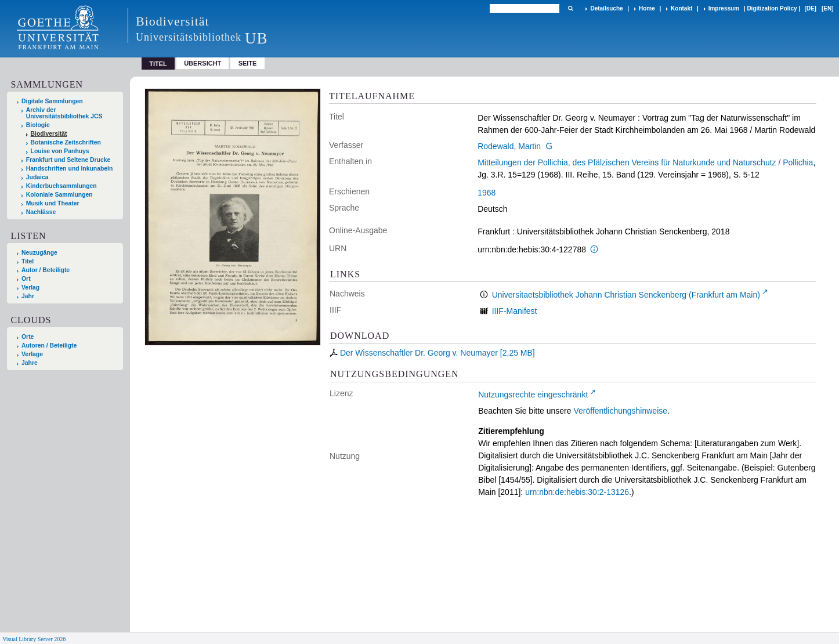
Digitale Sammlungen (52, 101)
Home (647, 8)
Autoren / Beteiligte (49, 345)
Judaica (37, 177)
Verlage (32, 354)
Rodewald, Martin (509, 146)
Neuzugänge (39, 253)
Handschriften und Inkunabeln (70, 169)
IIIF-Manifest (515, 311)
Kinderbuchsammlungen (62, 186)
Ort (26, 279)
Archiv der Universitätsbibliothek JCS (64, 113)
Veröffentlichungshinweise (620, 411)
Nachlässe (41, 212)
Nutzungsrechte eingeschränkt (533, 395)
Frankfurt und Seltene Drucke (68, 160)
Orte (28, 337)
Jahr (28, 296)
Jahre (30, 363)
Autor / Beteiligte (46, 270)
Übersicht (202, 63)
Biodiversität (49, 134)
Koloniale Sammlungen (59, 195)
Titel (28, 261)
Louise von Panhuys (60, 151)
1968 (487, 193)
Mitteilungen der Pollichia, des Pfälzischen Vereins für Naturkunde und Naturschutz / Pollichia (645, 162)
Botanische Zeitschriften (66, 142)
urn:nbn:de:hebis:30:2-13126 (577, 492)
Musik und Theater (53, 203)
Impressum (724, 8)
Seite (248, 63)
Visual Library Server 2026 (34, 639)
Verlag (30, 287)
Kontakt (681, 8)
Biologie (38, 125)
